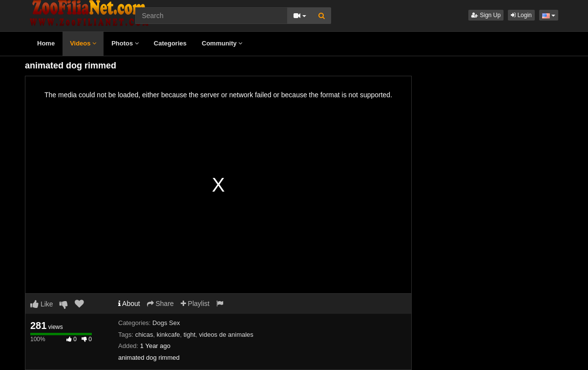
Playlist (195, 304)
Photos (125, 43)
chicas (144, 335)
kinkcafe (168, 335)
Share (160, 304)
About (129, 304)
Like (42, 304)
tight (190, 335)
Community (222, 43)
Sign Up (486, 15)
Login (521, 15)
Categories (170, 43)
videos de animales (226, 335)
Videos (83, 43)
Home (46, 43)
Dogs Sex (166, 323)
